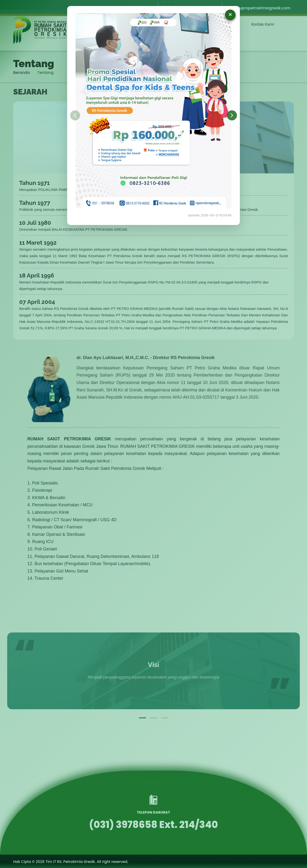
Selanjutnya (232, 115)
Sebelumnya (75, 115)
